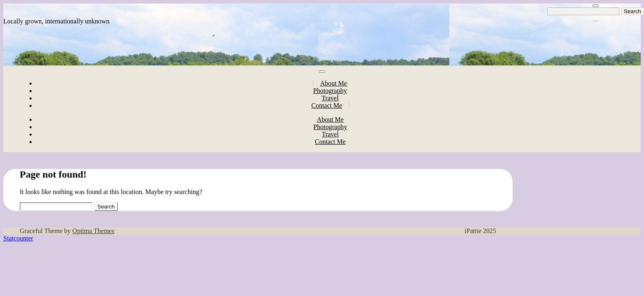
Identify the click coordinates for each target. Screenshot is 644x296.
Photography (330, 91)
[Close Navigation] (596, 21)
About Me (333, 83)
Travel (330, 98)
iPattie (12, 7)
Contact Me (327, 105)
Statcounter (18, 238)
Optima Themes (93, 231)
